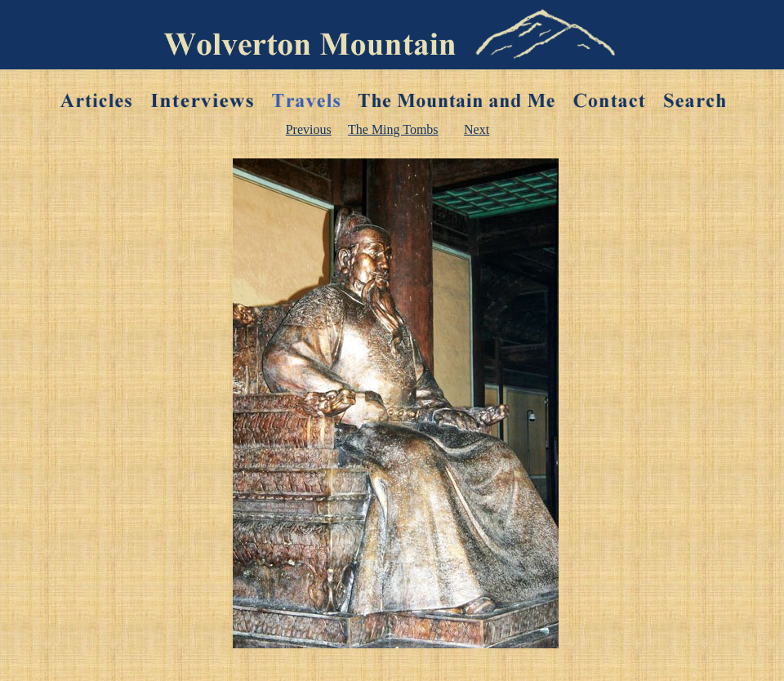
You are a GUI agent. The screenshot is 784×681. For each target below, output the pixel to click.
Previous (309, 129)
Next (477, 129)
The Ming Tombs (393, 129)
